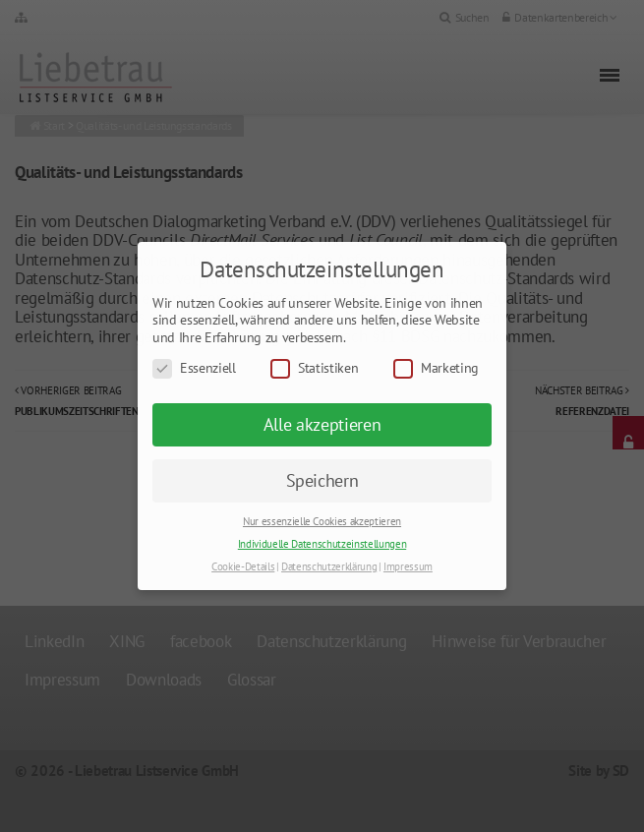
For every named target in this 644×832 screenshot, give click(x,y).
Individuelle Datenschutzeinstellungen (322, 544)
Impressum (408, 566)
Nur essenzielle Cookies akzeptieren (322, 521)
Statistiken (314, 368)
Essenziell (194, 368)
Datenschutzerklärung (329, 566)
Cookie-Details (243, 566)
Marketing (436, 368)
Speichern (322, 480)
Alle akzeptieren (322, 424)
